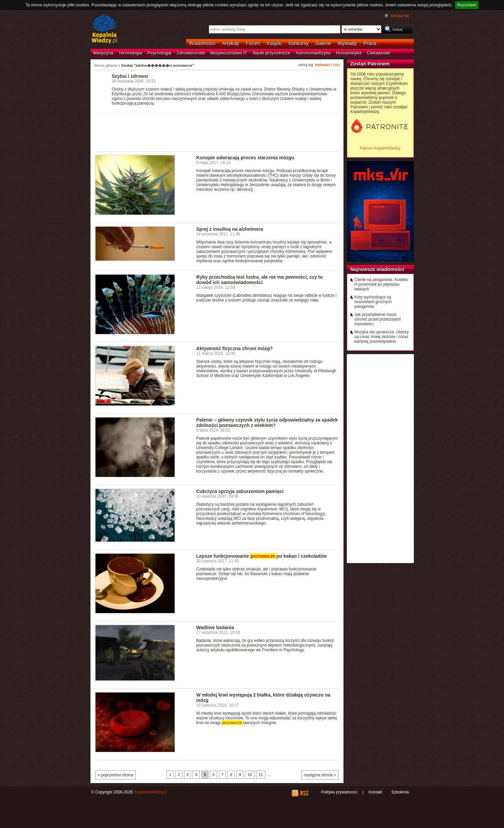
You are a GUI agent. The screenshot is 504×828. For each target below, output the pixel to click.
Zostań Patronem (370, 64)
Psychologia (159, 53)
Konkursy (299, 43)
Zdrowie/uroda (191, 53)
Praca (370, 43)
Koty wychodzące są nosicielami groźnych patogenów (373, 302)
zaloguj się (399, 16)
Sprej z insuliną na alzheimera (230, 229)
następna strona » (320, 775)
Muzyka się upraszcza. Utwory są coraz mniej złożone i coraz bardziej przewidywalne (382, 337)
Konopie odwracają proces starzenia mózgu (245, 158)
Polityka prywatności (339, 792)
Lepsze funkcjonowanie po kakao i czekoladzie (262, 556)
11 (261, 775)
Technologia (130, 53)
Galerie (323, 43)
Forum (253, 43)
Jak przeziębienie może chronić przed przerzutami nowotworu (378, 319)
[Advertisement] (217, 132)
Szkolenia (400, 792)
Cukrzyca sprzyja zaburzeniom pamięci (240, 491)
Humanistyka (349, 53)
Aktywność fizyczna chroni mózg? (235, 348)
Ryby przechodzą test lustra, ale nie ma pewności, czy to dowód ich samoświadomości (260, 280)
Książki (274, 43)
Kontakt (375, 792)
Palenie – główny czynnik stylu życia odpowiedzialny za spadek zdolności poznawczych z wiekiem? (267, 423)
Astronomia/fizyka (313, 53)
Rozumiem (467, 5)
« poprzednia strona (116, 775)
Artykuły (231, 43)
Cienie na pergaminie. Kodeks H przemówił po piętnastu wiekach (381, 284)
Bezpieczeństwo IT (229, 53)
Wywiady (347, 43)
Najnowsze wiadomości (377, 269)
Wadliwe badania (215, 627)
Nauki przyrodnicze (271, 53)
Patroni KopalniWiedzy (380, 148)
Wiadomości (202, 43)
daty (336, 65)
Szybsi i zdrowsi (130, 76)
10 (249, 775)
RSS (304, 793)
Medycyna (103, 53)
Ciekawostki (379, 53)
